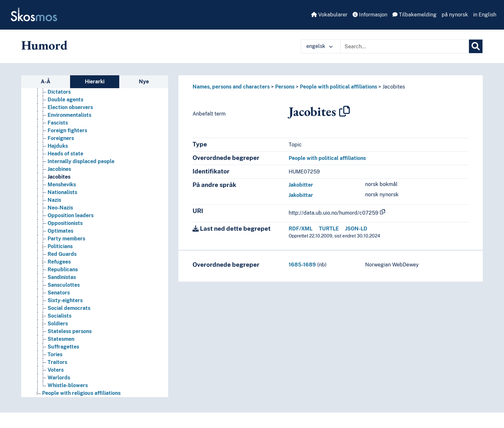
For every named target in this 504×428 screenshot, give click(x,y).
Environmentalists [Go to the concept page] (69, 115)
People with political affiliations (338, 87)
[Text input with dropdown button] (405, 46)
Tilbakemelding (414, 15)
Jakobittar (301, 195)
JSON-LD (356, 229)
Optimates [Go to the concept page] (60, 231)
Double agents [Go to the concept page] (65, 100)
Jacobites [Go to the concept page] (59, 177)
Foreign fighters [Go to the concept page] (67, 130)
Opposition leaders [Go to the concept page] (71, 215)
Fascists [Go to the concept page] (58, 123)
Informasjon (370, 15)
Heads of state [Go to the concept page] (65, 154)
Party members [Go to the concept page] (66, 239)
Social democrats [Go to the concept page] (69, 308)
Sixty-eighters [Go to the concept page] (65, 300)
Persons (285, 87)
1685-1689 (302, 265)
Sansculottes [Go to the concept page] (64, 285)
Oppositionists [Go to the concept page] (65, 223)
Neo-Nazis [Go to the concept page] (60, 208)
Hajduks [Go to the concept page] (58, 146)
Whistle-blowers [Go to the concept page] (68, 385)
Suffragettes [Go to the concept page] (63, 347)
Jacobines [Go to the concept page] (59, 169)
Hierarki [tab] (95, 82)
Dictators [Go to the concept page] (59, 92)
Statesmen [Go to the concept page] (61, 339)
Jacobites (394, 87)
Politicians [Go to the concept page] (60, 246)
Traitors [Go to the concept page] (57, 362)
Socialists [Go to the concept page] (59, 316)
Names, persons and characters (231, 87)
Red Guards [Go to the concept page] (62, 254)
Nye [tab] (144, 82)
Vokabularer (329, 15)
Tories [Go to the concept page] (55, 354)
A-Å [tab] (46, 82)
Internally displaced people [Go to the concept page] (81, 161)
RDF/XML (301, 229)
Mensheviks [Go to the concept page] (62, 185)
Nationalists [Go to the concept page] (62, 192)
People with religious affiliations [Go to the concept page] (81, 393)
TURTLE (329, 229)
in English (485, 15)
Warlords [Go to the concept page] (59, 378)
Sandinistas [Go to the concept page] (62, 277)
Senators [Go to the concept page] (59, 293)
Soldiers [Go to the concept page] (58, 324)
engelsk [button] (319, 46)
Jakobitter (301, 185)
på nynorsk (455, 15)
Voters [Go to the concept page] (56, 370)
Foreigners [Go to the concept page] (61, 138)
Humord (44, 45)
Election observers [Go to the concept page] (70, 107)
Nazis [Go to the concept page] (54, 200)
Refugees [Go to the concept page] (59, 262)
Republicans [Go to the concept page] (63, 270)
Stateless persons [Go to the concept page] (70, 331)
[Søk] (476, 46)
